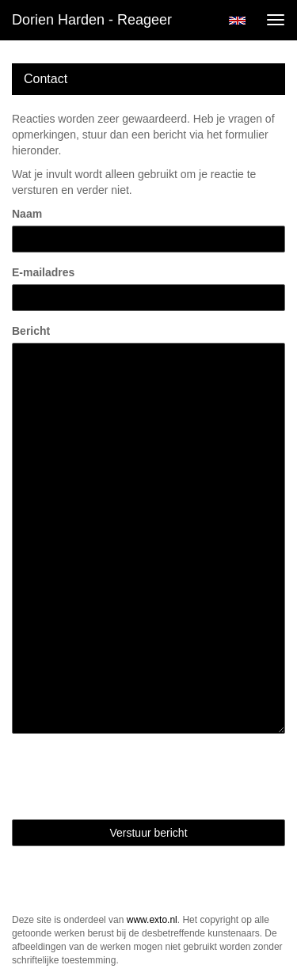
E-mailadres (43, 272)
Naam (27, 214)
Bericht (31, 331)
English (237, 21)
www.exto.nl (152, 920)
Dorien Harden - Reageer (92, 20)
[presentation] (132, 777)
